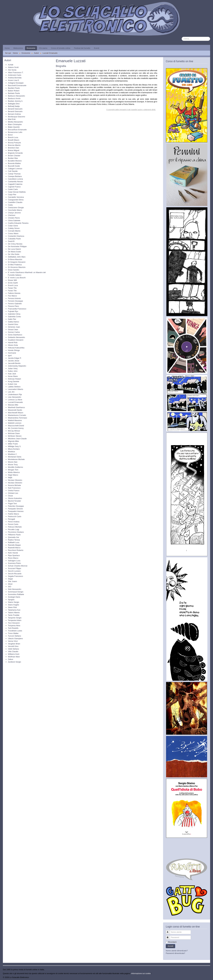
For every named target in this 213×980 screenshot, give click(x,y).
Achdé (11, 65)
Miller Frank (13, 444)
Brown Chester (14, 156)
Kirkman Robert (14, 379)
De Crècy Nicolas (15, 244)
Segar (10, 579)
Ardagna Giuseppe (16, 83)
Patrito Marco (13, 514)
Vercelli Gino (13, 646)
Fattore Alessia (14, 293)
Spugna (11, 600)
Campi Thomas (14, 174)
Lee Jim (11, 392)
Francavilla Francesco (17, 309)
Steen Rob (12, 607)
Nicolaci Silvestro (15, 480)
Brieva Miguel (14, 150)
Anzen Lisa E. (14, 80)
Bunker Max (13, 158)
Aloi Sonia (12, 70)
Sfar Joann (12, 581)
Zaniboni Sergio (14, 662)
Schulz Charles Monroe (18, 566)
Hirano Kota (13, 345)
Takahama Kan (14, 610)
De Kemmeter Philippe (17, 246)
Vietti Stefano (13, 649)
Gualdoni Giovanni (16, 340)
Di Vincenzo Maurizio (17, 267)
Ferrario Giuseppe (15, 301)
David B (11, 241)
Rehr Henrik (13, 553)
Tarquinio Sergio (15, 618)
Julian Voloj (13, 368)
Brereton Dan (13, 148)
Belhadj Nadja (14, 106)
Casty (10, 205)
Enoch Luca (13, 285)
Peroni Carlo (13, 524)
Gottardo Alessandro (16, 337)
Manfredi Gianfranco (16, 407)
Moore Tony (13, 465)
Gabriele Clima (14, 314)
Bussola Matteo (14, 163)
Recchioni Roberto (16, 550)
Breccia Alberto (14, 145)
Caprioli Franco (14, 187)
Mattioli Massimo (15, 420)
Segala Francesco (15, 576)
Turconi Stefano (14, 636)
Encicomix (31, 48)
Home (7, 48)
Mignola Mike (13, 441)
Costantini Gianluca (16, 236)
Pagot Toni (12, 503)
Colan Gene (13, 226)
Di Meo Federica (15, 265)
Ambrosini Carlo (15, 75)
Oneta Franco (14, 491)
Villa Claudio (13, 651)
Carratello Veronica (16, 197)
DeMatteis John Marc (17, 257)
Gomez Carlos (14, 332)
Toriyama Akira (14, 626)
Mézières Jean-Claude (17, 439)
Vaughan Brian (14, 644)
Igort (10, 355)
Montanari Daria (15, 457)
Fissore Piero (13, 306)
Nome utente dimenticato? (177, 951)
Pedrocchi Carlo (15, 516)
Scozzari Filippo (15, 568)
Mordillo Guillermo (15, 467)
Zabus (11, 659)
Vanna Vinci (13, 641)
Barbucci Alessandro (16, 96)
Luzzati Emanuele (15, 402)
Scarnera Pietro (14, 563)
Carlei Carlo (13, 189)
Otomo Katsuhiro (15, 498)
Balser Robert (14, 91)
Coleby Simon (14, 228)
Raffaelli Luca (14, 542)
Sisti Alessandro (15, 589)
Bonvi (10, 135)
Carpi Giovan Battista (17, 192)
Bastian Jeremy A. (15, 101)
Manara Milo (13, 405)
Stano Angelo (13, 605)
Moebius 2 (12, 454)
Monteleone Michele (16, 459)
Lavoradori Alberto (16, 389)
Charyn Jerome (14, 213)
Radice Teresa (14, 540)
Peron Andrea (14, 522)
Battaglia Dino (14, 104)
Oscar (10, 496)
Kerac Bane (13, 376)
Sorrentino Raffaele (16, 594)
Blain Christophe (15, 124)
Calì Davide (13, 171)
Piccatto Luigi (13, 529)
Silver (10, 584)
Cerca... (182, 37)
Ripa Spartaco (14, 555)
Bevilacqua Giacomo (16, 117)
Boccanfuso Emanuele (17, 130)
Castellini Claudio (15, 202)
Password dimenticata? (175, 953)
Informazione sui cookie (141, 973)
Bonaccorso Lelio (15, 132)
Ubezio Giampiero (15, 639)
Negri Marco (13, 475)
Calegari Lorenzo (15, 169)
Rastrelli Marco (14, 548)
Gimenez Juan (14, 327)
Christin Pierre (14, 218)
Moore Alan (13, 462)
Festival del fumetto (82, 48)
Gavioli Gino (13, 324)
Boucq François (14, 143)
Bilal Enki (12, 119)
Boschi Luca (13, 137)
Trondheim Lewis (15, 631)
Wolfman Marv (14, 657)
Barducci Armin (14, 98)
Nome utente (169, 931)
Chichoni (12, 215)
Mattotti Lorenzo (15, 423)
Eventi (97, 48)
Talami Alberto (14, 613)
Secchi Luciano (14, 571)
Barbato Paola (14, 93)
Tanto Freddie (14, 615)
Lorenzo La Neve (15, 400)
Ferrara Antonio (14, 298)
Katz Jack (12, 374)
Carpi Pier (12, 195)
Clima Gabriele (14, 220)
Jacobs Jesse (14, 361)
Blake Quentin (14, 127)
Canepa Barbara (15, 176)
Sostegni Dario (14, 597)
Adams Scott (13, 67)
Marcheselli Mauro (16, 413)
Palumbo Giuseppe (16, 506)
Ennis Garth (13, 283)
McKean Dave (14, 433)
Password (169, 936)
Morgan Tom (13, 470)
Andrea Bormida (15, 78)
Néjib (10, 478)
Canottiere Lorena (15, 179)
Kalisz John (13, 371)
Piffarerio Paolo (14, 535)
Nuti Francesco (14, 488)
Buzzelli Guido (14, 166)
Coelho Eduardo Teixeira (18, 223)
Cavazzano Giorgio (16, 207)
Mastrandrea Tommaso (17, 418)
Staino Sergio (14, 602)
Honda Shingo (14, 350)
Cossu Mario (13, 233)
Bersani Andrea (14, 114)
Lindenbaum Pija (15, 394)
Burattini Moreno (15, 161)
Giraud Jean (13, 330)
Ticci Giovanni (14, 623)
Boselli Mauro (14, 140)
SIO (9, 587)
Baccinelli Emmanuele (17, 85)
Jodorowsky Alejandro (17, 366)
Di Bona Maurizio (15, 259)
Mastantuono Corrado (17, 415)
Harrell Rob (13, 343)
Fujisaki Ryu (13, 311)
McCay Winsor (14, 431)
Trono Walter (13, 633)
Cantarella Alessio (15, 182)
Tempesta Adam (15, 620)
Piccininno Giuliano (16, 532)
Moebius (11, 452)
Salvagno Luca (14, 561)
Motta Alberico (14, 472)
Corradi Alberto (14, 231)
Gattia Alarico (13, 322)
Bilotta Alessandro (15, 122)
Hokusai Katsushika (16, 348)
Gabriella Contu (14, 317)
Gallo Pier (12, 319)
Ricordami (172, 942)
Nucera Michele (14, 485)
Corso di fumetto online (61, 48)
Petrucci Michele (15, 527)
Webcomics (18, 48)
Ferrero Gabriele (15, 304)
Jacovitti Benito (14, 363)
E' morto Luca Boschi (17, 278)
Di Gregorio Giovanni (17, 262)
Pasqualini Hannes (16, 511)
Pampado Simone (15, 509)
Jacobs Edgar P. (15, 358)
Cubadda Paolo (14, 239)
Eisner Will (12, 280)
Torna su (207, 977)
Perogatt (11, 519)
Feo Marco (12, 296)
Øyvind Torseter (14, 501)
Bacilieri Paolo (14, 88)
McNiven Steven (15, 436)
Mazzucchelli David (16, 426)
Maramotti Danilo (15, 410)
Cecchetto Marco (15, 210)
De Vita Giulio (14, 254)
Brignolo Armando (15, 153)
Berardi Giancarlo (15, 109)
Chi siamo (43, 48)
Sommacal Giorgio (16, 592)
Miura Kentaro (14, 449)
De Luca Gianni (14, 249)
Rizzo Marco (13, 558)
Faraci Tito (12, 288)
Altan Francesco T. (16, 72)
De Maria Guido (14, 252)
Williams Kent (14, 654)
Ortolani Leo (13, 493)
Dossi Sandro (14, 270)
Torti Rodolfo (13, 628)
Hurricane (12, 353)
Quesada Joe (13, 537)
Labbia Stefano (14, 387)
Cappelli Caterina (15, 184)
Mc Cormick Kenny (16, 428)
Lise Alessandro (15, 397)
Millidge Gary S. (15, 446)
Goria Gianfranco (15, 335)
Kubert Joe (12, 384)
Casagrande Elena (16, 200)
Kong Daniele (14, 381)
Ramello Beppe (14, 545)
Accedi (170, 946)
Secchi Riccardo (15, 574)
